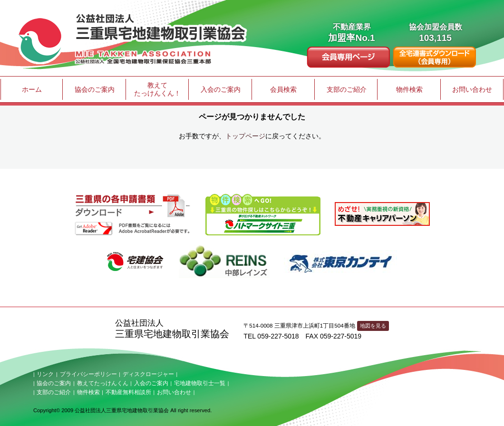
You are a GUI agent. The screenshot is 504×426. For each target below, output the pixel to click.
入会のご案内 (221, 89)
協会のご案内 (95, 89)
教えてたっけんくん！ (157, 89)
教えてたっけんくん (103, 383)
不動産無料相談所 (128, 392)
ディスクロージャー (148, 374)
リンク (45, 374)
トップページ (245, 136)
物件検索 (409, 89)
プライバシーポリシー (88, 374)
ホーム (32, 89)
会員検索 (283, 89)
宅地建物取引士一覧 (200, 383)
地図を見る (373, 326)
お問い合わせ (472, 89)
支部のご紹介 (347, 89)
